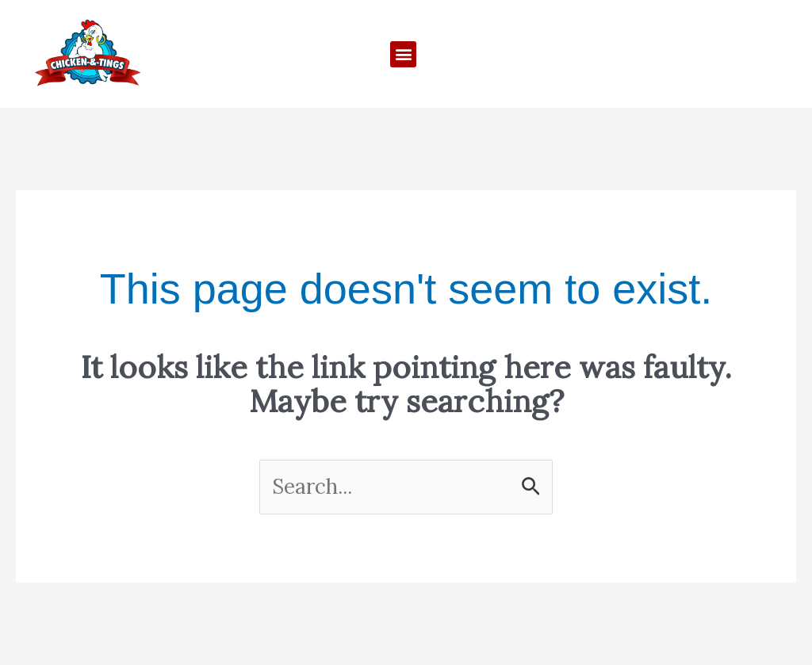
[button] (403, 54)
